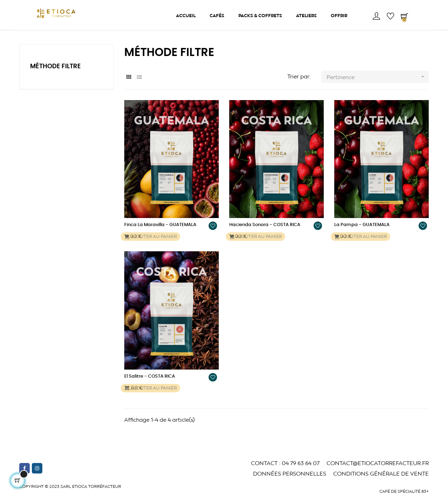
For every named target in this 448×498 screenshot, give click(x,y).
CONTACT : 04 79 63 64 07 (285, 476)
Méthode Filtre (55, 80)
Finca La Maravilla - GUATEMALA (160, 238)
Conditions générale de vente (381, 487)
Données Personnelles (290, 487)
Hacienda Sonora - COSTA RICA (265, 238)
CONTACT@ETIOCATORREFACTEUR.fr (378, 476)
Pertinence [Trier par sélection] (378, 90)
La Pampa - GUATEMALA (362, 238)
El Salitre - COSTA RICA (150, 390)
